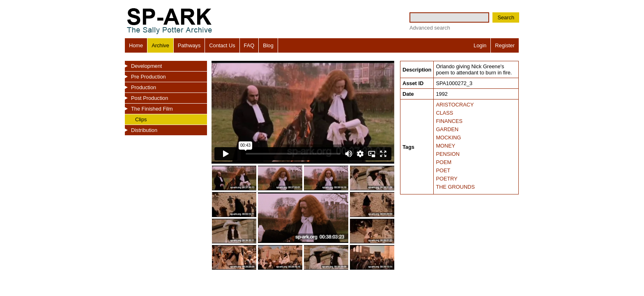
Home (136, 45)
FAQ (249, 45)
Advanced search (430, 28)
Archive (160, 45)
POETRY (446, 179)
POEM (444, 162)
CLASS (444, 113)
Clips (141, 119)
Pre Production (148, 77)
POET (443, 170)
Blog (268, 45)
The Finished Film (152, 109)
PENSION (448, 154)
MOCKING (448, 138)
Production (144, 87)
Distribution (144, 130)
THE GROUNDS (455, 187)
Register (505, 45)
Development (146, 66)
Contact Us (222, 45)
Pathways (189, 45)
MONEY (445, 146)
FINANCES (449, 121)
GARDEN (447, 129)
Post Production (149, 98)
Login (480, 45)
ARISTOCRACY (455, 105)
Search (506, 17)
